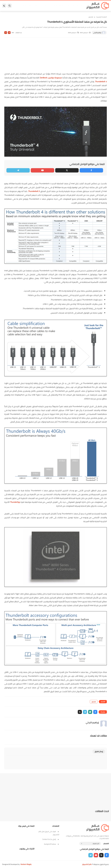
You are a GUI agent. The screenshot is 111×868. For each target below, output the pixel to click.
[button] (95, 712)
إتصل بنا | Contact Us (51, 839)
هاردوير (24, 6)
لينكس (50, 6)
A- (6, 33)
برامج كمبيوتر (79, 6)
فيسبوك (61, 6)
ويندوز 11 (67, 6)
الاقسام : (106, 844)
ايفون (35, 6)
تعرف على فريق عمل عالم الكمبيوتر (49, 833)
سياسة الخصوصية (52, 844)
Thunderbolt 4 (101, 82)
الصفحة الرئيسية (102, 17)
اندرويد (40, 6)
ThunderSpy (15, 502)
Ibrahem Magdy (26, 864)
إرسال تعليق (99, 751)
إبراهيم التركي (97, 33)
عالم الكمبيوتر (87, 864)
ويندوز (73, 6)
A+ (9, 33)
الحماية (55, 6)
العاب (45, 6)
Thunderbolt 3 (34, 191)
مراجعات (30, 6)
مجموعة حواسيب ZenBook (51, 78)
